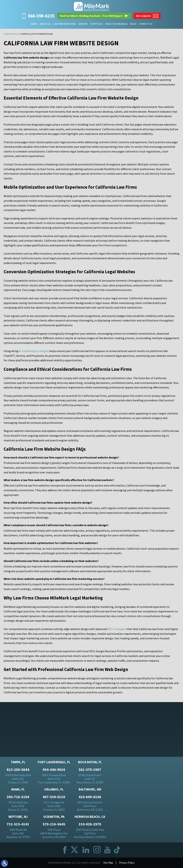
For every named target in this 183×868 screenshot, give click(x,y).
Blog (133, 24)
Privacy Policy (127, 863)
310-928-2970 (90, 825)
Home (34, 24)
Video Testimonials (117, 24)
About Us (45, 24)
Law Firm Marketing (65, 24)
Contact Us (146, 24)
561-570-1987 (90, 770)
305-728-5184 (18, 797)
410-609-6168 (90, 797)
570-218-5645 (54, 825)
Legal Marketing (11, 34)
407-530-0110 (54, 797)
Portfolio (97, 24)
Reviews (83, 24)
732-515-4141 (18, 825)
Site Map (107, 863)
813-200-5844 (18, 770)
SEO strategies (117, 629)
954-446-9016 (54, 770)
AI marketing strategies (34, 351)
